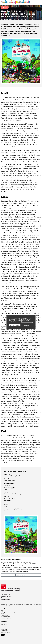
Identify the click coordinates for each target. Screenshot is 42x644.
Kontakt (3, 623)
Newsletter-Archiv (6, 617)
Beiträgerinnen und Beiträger (9, 612)
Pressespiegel (5, 615)
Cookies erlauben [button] (15, 325)
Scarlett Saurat (8, 19)
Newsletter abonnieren (7, 618)
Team (3, 613)
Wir (2, 610)
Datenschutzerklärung (27, 322)
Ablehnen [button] (27, 325)
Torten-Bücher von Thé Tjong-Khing (13, 406)
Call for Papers (5, 631)
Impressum (4, 624)
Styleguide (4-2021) (6, 632)
